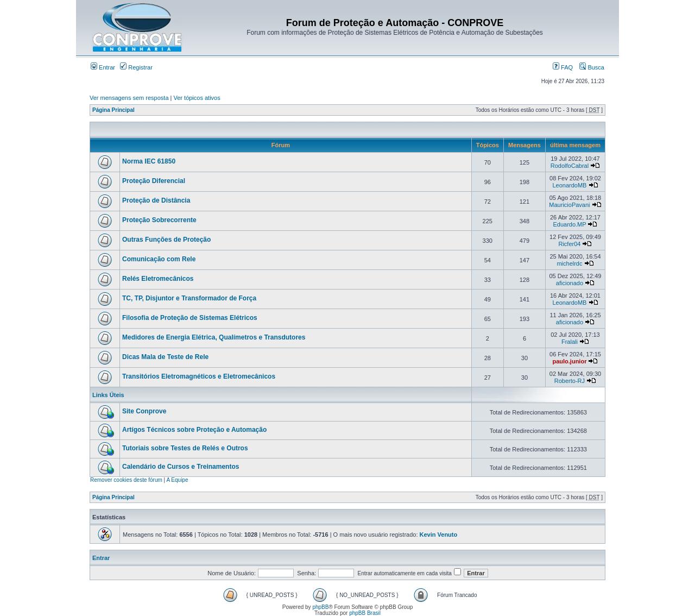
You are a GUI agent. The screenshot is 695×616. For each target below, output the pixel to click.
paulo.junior (569, 361)
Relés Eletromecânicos (158, 279)
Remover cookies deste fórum (126, 480)
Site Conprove (144, 411)
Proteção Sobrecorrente (159, 220)
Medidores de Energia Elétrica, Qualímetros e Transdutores (214, 337)
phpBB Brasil (365, 613)
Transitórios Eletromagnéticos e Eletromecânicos (199, 376)
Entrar (103, 67)
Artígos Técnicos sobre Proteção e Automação (194, 430)
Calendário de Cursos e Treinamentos (181, 467)
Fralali (570, 342)
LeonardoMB (569, 185)
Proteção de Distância (156, 200)
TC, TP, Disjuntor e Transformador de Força (189, 298)
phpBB (320, 607)
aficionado (570, 283)
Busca (592, 67)
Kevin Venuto (439, 535)
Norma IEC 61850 (149, 161)
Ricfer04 (569, 244)
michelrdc (569, 263)
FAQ (563, 67)
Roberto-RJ (570, 381)
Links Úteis (108, 395)
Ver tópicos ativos (197, 98)
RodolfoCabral (570, 166)
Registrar (136, 67)
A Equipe (177, 480)
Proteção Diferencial (154, 181)
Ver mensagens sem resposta (129, 98)
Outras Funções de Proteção (166, 240)
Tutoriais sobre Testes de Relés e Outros (185, 448)
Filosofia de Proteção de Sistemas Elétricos (190, 318)
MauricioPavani (569, 205)
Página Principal (113, 110)
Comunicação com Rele (159, 259)
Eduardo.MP (569, 224)
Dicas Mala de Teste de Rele (165, 357)
